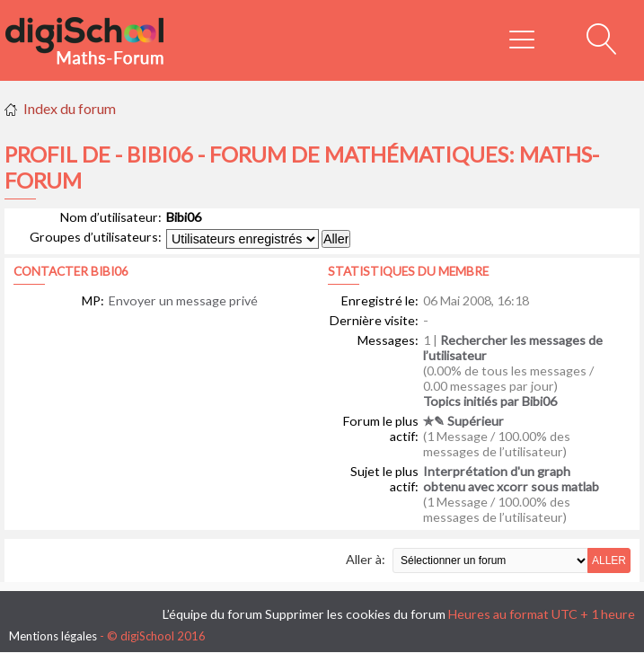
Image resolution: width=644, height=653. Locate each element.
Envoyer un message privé (183, 300)
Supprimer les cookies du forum (355, 614)
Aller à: (366, 559)
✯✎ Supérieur (463, 421)
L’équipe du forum (212, 614)
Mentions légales (53, 636)
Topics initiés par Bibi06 (490, 401)
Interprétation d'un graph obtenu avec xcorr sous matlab (511, 479)
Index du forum (70, 108)
